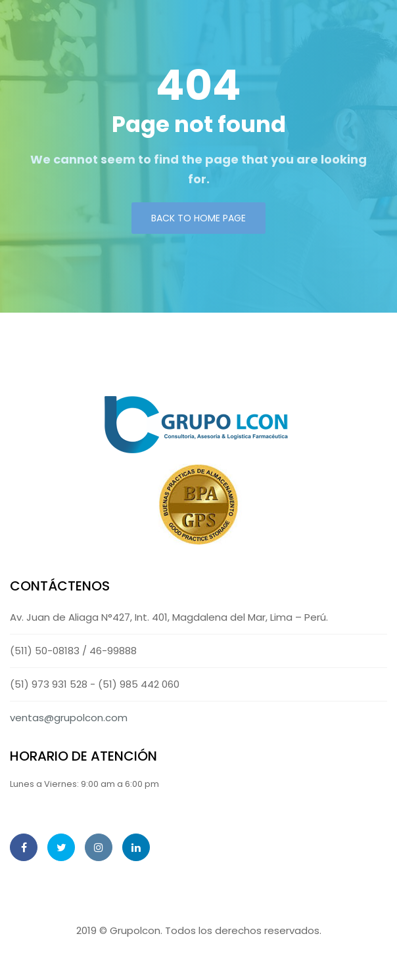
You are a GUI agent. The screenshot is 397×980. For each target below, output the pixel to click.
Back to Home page (198, 218)
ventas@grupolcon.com (69, 718)
